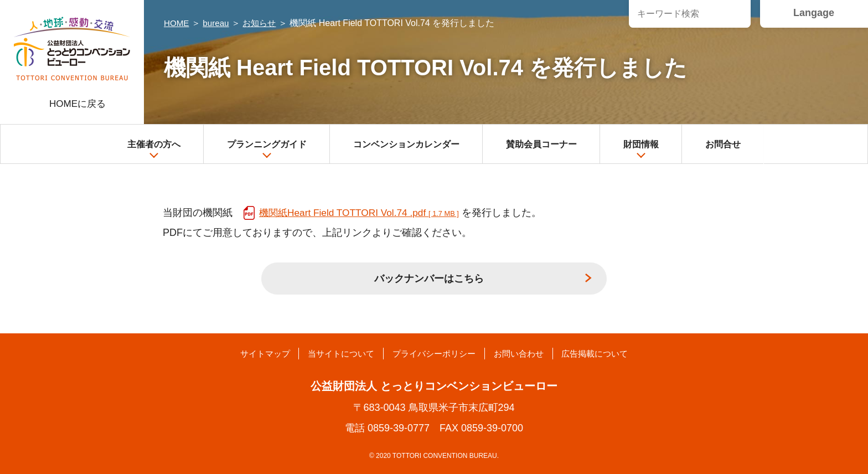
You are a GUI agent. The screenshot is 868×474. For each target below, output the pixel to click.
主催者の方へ (154, 150)
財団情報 (641, 150)
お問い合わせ (528, 354)
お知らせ (263, 23)
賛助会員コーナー (541, 144)
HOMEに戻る (77, 104)
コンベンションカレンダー (406, 144)
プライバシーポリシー (434, 354)
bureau (218, 23)
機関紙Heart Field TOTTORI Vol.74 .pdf (363, 213)
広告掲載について (612, 354)
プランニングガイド (267, 150)
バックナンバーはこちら (429, 279)
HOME (177, 23)
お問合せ (723, 144)
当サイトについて (332, 354)
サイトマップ (247, 354)
